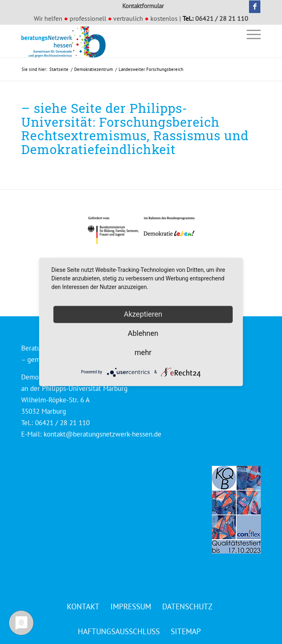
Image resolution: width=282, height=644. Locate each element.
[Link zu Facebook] (255, 7)
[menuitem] (230, 34)
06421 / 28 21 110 (222, 18)
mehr (143, 352)
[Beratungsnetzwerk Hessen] (117, 41)
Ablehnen (143, 333)
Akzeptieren (143, 314)
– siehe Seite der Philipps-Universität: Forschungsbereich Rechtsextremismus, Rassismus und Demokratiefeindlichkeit (135, 129)
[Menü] (250, 34)
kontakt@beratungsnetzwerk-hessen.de (102, 434)
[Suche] (230, 34)
